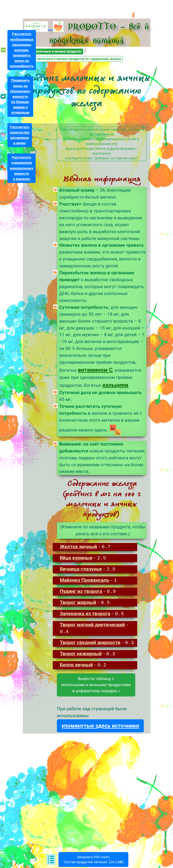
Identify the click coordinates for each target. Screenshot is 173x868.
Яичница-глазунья (81, 569)
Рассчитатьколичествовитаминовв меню (20, 135)
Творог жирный (78, 601)
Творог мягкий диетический (92, 623)
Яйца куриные (76, 558)
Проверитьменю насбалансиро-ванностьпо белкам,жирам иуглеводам (20, 96)
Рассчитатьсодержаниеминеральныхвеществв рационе (22, 168)
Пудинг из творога (81, 590)
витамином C (95, 370)
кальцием (115, 385)
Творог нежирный (81, 652)
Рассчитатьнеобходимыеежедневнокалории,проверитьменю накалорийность (22, 50)
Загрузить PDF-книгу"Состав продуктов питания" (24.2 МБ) (93, 860)
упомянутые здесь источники (100, 723)
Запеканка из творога (85, 612)
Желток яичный (78, 547)
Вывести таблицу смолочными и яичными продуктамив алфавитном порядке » (96, 682)
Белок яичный (76, 663)
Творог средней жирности (90, 641)
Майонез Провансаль (85, 580)
